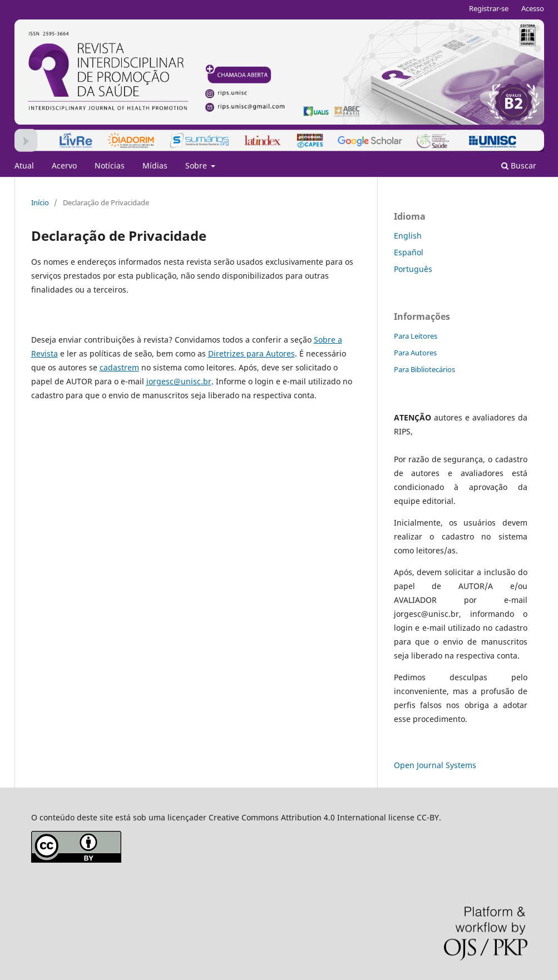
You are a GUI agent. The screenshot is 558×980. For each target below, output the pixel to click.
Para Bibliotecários (424, 369)
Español (409, 252)
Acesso (533, 8)
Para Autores (415, 353)
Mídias (155, 165)
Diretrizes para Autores (251, 353)
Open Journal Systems (435, 765)
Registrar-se (489, 8)
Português (413, 269)
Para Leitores (416, 336)
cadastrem (119, 367)
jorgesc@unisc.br (179, 381)
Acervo (64, 165)
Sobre (197, 165)
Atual (24, 165)
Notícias (110, 165)
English (408, 236)
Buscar (519, 165)
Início (40, 202)
